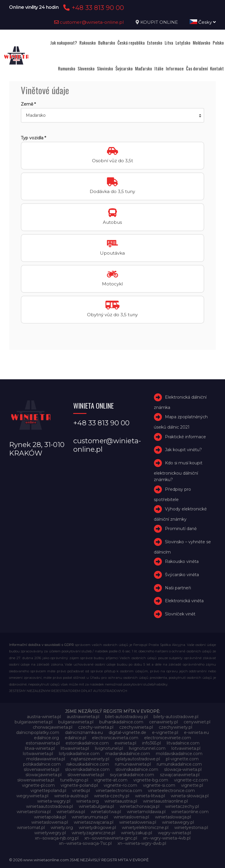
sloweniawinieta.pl (86, 775)
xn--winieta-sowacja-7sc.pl (85, 843)
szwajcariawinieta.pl (180, 775)
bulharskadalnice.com (121, 722)
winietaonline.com (190, 812)
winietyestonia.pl (191, 828)
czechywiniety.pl (175, 727)
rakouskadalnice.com (88, 764)
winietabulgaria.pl (96, 806)
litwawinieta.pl (75, 748)
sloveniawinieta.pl (41, 769)
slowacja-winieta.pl (183, 769)
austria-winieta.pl (44, 717)
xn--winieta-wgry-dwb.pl (142, 843)
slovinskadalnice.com (137, 769)
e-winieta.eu (196, 732)
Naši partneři (178, 588)
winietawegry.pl (178, 822)
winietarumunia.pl (90, 817)
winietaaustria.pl (121, 801)
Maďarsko (144, 68)
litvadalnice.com (183, 743)
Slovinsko (105, 68)
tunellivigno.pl (74, 780)
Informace (175, 68)
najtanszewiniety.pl (90, 759)
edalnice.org (46, 738)
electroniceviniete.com (168, 738)
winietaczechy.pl (182, 806)
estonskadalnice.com (87, 743)
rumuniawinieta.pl (133, 764)
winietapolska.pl (50, 817)
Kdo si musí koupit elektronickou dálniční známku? (178, 471)
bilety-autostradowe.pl (176, 717)
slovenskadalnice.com (87, 769)
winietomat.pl (31, 828)
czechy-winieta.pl (96, 727)
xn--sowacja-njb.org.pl (57, 838)
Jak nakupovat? (64, 43)
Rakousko (88, 43)
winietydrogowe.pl (97, 828)
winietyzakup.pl (137, 833)
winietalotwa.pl (106, 812)
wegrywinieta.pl (32, 796)
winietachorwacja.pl (140, 806)
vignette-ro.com (120, 785)
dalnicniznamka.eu (84, 732)
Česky (203, 22)
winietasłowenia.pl (138, 822)
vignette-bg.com (151, 780)
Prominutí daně (181, 529)
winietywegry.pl (50, 833)
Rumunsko (67, 68)
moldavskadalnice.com (179, 754)
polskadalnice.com (42, 764)
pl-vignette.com (182, 759)
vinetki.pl (81, 791)
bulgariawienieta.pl (34, 722)
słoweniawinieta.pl (36, 780)
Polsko (218, 43)
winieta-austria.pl (71, 796)
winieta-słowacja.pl (190, 796)
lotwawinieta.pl (38, 754)
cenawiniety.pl (163, 722)
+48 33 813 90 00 (93, 8)
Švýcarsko (124, 68)
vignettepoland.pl (48, 791)
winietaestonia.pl (34, 812)
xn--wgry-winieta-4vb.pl (167, 838)
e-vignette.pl (165, 732)
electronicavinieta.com (115, 738)
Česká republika (131, 43)
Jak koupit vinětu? (183, 450)
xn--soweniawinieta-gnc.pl (111, 838)
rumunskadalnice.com (179, 764)
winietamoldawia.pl (146, 812)
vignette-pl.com (38, 785)
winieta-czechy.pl (112, 796)
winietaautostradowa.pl (50, 806)
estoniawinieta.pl (43, 743)
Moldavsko (202, 43)
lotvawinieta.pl (186, 748)
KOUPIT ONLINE (159, 22)
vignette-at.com (111, 780)
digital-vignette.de (127, 732)
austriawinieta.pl (83, 717)
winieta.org (87, 801)
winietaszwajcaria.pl (94, 822)
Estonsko (155, 43)
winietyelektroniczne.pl (145, 828)
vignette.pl (192, 785)
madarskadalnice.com (128, 754)
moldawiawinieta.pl (46, 759)
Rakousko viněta (182, 561)
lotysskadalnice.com (79, 754)
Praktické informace (185, 437)
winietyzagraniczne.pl (93, 833)
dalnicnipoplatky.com (38, 732)
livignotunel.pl (109, 748)
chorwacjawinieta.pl (53, 727)
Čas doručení (197, 68)
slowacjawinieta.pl (44, 775)
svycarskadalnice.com (132, 775)
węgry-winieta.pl (174, 833)
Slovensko (86, 68)
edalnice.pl (75, 738)
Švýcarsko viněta (182, 575)
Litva (169, 43)
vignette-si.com (159, 785)
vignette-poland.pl (79, 785)
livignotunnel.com (147, 748)
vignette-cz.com (191, 780)
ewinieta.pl (125, 743)
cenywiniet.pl (197, 722)
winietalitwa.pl (71, 812)
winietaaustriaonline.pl (165, 801)
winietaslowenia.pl (50, 822)
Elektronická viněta (184, 601)
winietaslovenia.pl (131, 817)
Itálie (159, 68)
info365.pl (151, 743)
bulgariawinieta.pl (76, 722)
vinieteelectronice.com (171, 791)
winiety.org (62, 828)
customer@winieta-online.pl (89, 22)
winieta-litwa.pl (150, 796)
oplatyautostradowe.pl (138, 759)
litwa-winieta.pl (40, 748)
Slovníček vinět (180, 614)
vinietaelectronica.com (119, 791)
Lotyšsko (183, 43)
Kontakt (217, 68)
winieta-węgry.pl (54, 801)
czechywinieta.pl (136, 727)
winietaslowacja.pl (173, 817)
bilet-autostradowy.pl (126, 717)
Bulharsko (107, 43)
